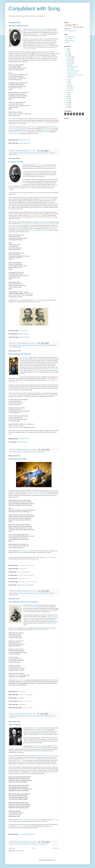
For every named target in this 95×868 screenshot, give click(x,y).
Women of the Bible (13, 595)
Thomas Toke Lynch (20, 680)
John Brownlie (15, 725)
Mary (35, 593)
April (68, 84)
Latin (30, 844)
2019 (67, 49)
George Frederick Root (19, 26)
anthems (15, 628)
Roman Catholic (33, 452)
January (69, 90)
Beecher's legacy (45, 132)
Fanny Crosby (24, 223)
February (69, 88)
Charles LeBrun (49, 557)
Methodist (43, 345)
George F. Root (27, 153)
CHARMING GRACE (17, 295)
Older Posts (56, 848)
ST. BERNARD (16, 426)
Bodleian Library (50, 623)
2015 (67, 93)
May (68, 82)
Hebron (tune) (19, 844)
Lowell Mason (34, 844)
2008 (67, 107)
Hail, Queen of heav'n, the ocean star (28, 582)
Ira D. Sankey (37, 345)
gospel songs (31, 345)
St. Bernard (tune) (41, 452)
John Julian (55, 746)
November (70, 59)
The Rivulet (53, 680)
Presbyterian (52, 153)
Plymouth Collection (45, 153)
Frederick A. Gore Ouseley (25, 695)
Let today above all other (24, 578)
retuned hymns (19, 228)
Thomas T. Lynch (13, 717)
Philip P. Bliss (31, 223)
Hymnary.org (37, 57)
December (70, 57)
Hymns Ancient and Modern (38, 630)
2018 (67, 51)
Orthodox (40, 844)
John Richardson (25, 452)
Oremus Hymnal (70, 41)
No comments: (33, 343)
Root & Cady (45, 45)
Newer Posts (12, 848)
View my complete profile (70, 31)
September (70, 63)
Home (34, 848)
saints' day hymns (41, 593)
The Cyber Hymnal (70, 37)
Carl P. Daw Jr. (32, 494)
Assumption (54, 491)
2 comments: (33, 151)
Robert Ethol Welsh (35, 370)
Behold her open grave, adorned (25, 585)
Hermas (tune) (31, 593)
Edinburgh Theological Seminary (31, 731)
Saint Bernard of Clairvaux (20, 354)
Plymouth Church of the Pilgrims (19, 132)
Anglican (14, 593)
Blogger (54, 860)
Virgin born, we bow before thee (26, 575)
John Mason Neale (19, 826)
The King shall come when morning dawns (45, 756)
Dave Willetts (36, 300)
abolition (14, 153)
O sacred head (49, 380)
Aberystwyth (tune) (17, 716)
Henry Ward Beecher (32, 127)
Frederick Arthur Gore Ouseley (31, 607)
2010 (67, 103)
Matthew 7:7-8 (20, 760)
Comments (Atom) (19, 851)
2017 (67, 53)
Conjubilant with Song (34, 9)
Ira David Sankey (16, 162)
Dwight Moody (25, 345)
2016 (67, 55)
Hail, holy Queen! (23, 569)
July (68, 80)
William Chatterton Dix (34, 492)
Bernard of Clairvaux (25, 357)
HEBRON (15, 815)
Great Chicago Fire (27, 49)
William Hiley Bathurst (23, 334)
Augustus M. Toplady (17, 345)
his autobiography (50, 166)
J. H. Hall (39, 34)
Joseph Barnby (22, 691)
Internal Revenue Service (45, 199)
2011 (67, 101)
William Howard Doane (40, 223)
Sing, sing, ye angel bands (24, 572)
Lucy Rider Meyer (51, 223)
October (69, 61)
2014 (67, 95)
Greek (14, 844)
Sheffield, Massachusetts (29, 31)
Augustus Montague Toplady (39, 230)
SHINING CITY (16, 114)
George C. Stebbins (17, 225)
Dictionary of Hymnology (41, 746)
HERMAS (14, 546)
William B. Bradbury (47, 128)
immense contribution (14, 133)
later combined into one (36, 215)
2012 (67, 99)
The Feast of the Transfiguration (26, 834)
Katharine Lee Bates (28, 708)
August (69, 65)
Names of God (52, 716)
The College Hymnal (13, 395)
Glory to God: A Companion (42, 494)
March (69, 86)
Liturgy (67, 42)
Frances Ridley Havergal (26, 551)
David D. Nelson (13, 119)
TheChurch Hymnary (30, 820)
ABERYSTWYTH (16, 675)
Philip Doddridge (53, 228)
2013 (67, 97)
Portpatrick (40, 734)
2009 (67, 105)
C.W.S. (76, 25)
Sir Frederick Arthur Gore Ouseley (23, 602)
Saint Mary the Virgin (18, 459)
